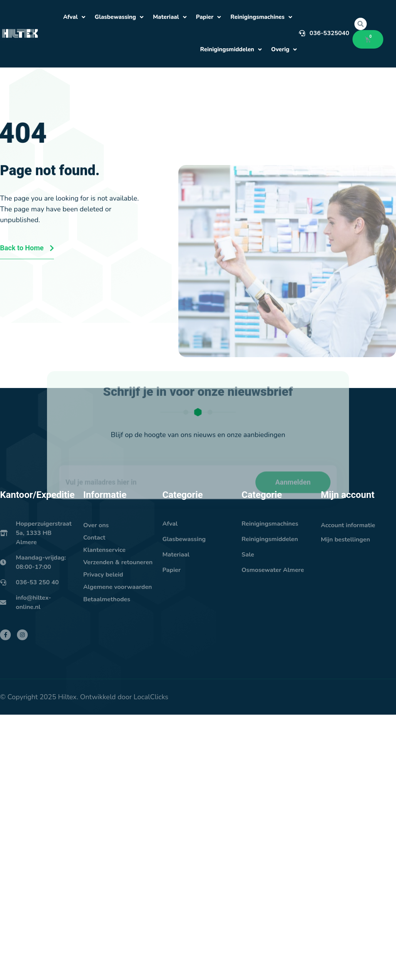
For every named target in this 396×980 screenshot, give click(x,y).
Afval (74, 17)
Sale (248, 555)
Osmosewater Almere (273, 570)
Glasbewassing (119, 17)
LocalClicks (151, 697)
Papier (209, 17)
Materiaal (170, 17)
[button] (361, 24)
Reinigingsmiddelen (231, 50)
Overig (284, 50)
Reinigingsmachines (261, 17)
